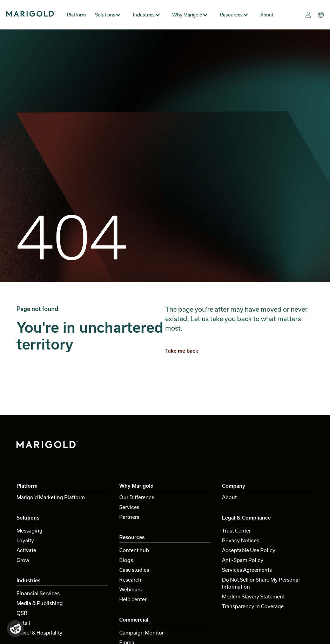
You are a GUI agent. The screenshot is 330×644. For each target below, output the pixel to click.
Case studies (134, 570)
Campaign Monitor (142, 633)
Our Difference (137, 497)
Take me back (182, 351)
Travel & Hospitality (39, 633)
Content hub (134, 550)
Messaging (29, 531)
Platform (76, 15)
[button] (111, 15)
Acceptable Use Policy (249, 550)
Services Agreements (247, 570)
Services (129, 507)
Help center (133, 599)
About (267, 15)
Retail (23, 623)
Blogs (126, 560)
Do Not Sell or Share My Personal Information (261, 583)
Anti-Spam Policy (243, 560)
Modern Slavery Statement (253, 596)
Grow (23, 560)
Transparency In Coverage (253, 606)
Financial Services (38, 593)
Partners (129, 517)
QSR (22, 613)
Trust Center (236, 531)
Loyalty (25, 540)
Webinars (130, 589)
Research (130, 580)
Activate (26, 550)
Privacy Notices (241, 540)
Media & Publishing (40, 603)
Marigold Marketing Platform (51, 497)
